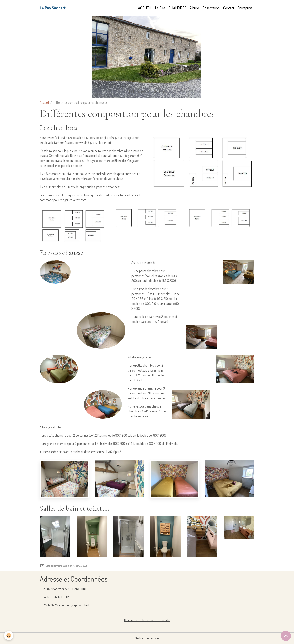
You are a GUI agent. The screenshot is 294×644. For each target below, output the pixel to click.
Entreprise (245, 8)
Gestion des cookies (147, 638)
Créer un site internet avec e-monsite (147, 620)
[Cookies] (9, 636)
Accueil (44, 102)
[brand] (53, 8)
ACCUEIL (145, 8)
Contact (229, 8)
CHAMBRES (177, 8)
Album (194, 8)
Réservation (211, 8)
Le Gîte (160, 8)
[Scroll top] (286, 636)
